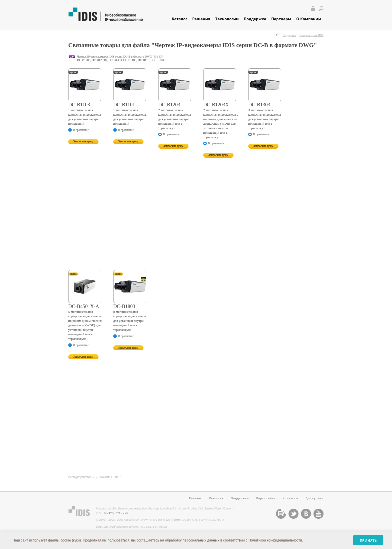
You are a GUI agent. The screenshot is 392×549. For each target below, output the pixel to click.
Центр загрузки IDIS (311, 35)
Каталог (179, 19)
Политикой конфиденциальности (275, 540)
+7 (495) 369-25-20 (116, 513)
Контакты (290, 498)
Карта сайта (266, 498)
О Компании (309, 19)
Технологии (227, 19)
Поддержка (255, 19)
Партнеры (281, 19)
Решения (201, 19)
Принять (368, 540)
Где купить (315, 498)
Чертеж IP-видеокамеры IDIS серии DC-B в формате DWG (114, 57)
